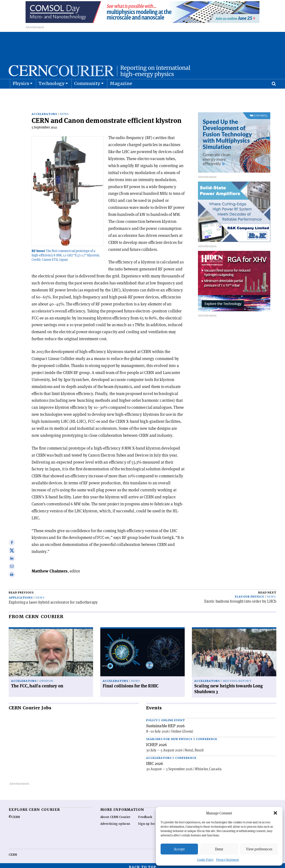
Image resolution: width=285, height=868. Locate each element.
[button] (275, 813)
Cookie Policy (205, 860)
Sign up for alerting (153, 821)
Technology (52, 95)
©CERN (14, 814)
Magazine (121, 95)
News (64, 111)
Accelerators (44, 111)
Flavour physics (249, 594)
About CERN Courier (115, 814)
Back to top (142, 864)
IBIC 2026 (155, 760)
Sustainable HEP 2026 (165, 723)
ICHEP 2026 (156, 741)
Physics (21, 95)
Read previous (21, 589)
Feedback (145, 814)
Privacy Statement (227, 860)
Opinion (46, 678)
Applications (21, 595)
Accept (179, 849)
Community (87, 95)
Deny (219, 849)
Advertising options (115, 821)
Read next (267, 589)
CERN (13, 852)
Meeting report (237, 678)
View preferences (259, 849)
